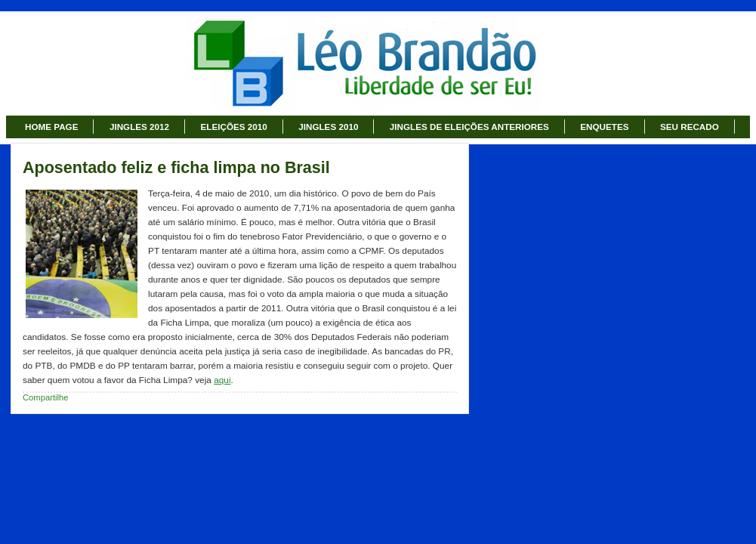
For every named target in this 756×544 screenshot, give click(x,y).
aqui (222, 380)
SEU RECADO (690, 127)
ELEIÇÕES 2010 (234, 127)
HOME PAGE (51, 127)
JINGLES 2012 (139, 127)
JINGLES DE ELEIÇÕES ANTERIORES (469, 127)
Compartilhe (46, 397)
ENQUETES (604, 127)
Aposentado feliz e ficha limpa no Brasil (176, 168)
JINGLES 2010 (328, 127)
